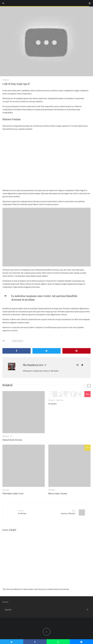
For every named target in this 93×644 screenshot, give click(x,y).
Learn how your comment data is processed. (51, 587)
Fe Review (53, 404)
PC (11, 436)
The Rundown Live (33, 365)
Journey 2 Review (62, 512)
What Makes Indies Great (13, 493)
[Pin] (76, 351)
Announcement (18, 341)
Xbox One (60, 400)
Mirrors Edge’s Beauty (58, 493)
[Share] (17, 351)
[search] (88, 608)
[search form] (44, 608)
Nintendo (6, 80)
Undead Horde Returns (12, 440)
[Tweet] (46, 351)
